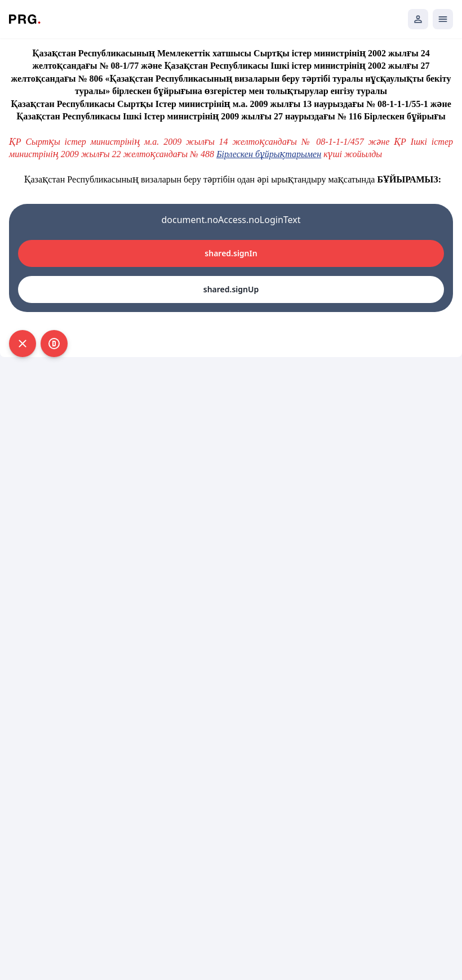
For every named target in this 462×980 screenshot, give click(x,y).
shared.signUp (231, 289)
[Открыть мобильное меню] (443, 19)
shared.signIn (231, 253)
